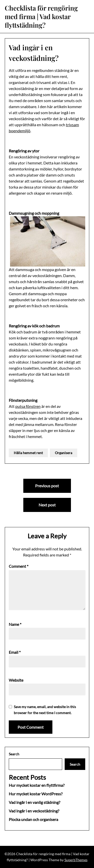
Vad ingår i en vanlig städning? (34, 802)
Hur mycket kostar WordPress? (36, 794)
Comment (19, 566)
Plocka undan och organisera (33, 819)
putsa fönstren (28, 406)
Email (15, 652)
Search (14, 754)
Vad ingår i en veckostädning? (34, 811)
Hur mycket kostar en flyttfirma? (37, 785)
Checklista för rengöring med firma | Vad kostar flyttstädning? (41, 16)
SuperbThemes (76, 860)
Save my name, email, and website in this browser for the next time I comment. (45, 710)
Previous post (47, 486)
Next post (47, 505)
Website (16, 680)
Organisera (64, 453)
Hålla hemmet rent (28, 453)
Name (15, 624)
